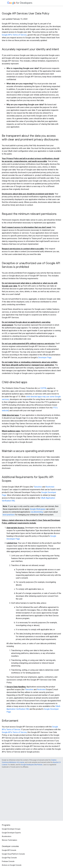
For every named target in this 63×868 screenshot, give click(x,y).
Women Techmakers (9, 840)
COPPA (43, 388)
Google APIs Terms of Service (14, 35)
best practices (9, 515)
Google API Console (9, 850)
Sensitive (38, 487)
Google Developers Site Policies (32, 765)
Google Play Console (9, 858)
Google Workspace (38, 509)
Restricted (50, 487)
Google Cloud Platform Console (13, 854)
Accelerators (7, 836)
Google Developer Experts (11, 833)
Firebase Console (8, 861)
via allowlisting (37, 512)
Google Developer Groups (11, 829)
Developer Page (45, 358)
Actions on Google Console (12, 865)
